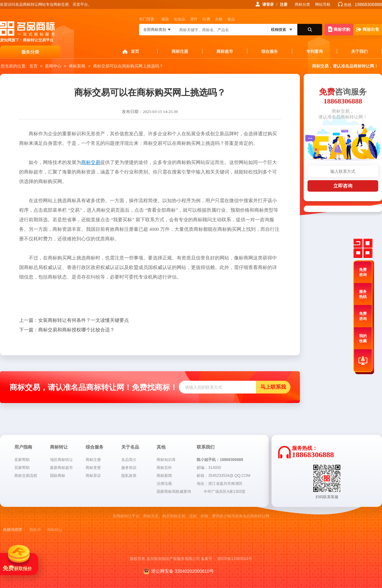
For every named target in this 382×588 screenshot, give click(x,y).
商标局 (35, 530)
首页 (135, 51)
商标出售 (368, 29)
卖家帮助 (22, 460)
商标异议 (93, 476)
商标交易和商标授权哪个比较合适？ (67, 330)
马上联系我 (273, 387)
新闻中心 (53, 66)
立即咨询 (343, 186)
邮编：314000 (209, 468)
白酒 (206, 19)
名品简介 (129, 460)
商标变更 (93, 468)
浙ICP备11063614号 (234, 559)
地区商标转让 (61, 460)
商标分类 (302, 4)
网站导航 (323, 4)
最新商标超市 (61, 468)
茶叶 (194, 19)
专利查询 (315, 51)
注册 (284, 4)
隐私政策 (129, 476)
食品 (231, 19)
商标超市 (225, 51)
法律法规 (164, 484)
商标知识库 (166, 460)
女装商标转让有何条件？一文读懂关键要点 (74, 320)
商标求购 (339, 29)
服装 (165, 19)
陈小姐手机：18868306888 (220, 460)
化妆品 (180, 19)
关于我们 (359, 51)
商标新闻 (77, 66)
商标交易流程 (26, 476)
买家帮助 (22, 468)
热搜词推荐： (14, 530)
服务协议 (129, 468)
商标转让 (55, 530)
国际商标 (58, 476)
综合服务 (270, 51)
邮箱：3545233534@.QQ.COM (223, 476)
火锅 (219, 19)
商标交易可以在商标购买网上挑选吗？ (128, 66)
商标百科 (164, 468)
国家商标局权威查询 (174, 492)
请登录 (268, 4)
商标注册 (180, 51)
